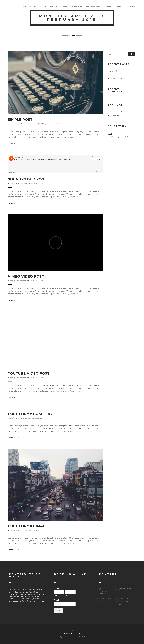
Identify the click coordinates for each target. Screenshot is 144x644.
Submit (58, 611)
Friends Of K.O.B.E (126, 6)
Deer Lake (26, 6)
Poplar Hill (76, 6)
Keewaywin (109, 6)
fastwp (54, 124)
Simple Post (20, 120)
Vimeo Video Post (26, 276)
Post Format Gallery (30, 414)
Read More (14, 144)
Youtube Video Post (29, 373)
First (55, 596)
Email (57, 600)
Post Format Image (28, 526)
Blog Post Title (115, 71)
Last (67, 596)
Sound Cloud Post (27, 179)
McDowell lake (93, 6)
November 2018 (116, 112)
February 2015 (115, 116)
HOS (10, 6)
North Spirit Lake (58, 6)
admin (17, 124)
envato (49, 124)
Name (57, 588)
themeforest (61, 124)
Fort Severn (40, 6)
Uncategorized (26, 124)
